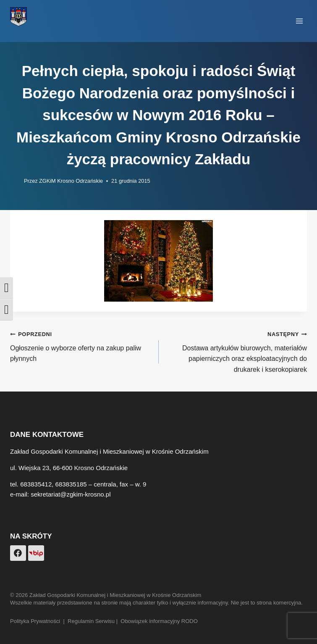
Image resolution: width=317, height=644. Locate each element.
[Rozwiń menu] (299, 21)
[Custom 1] (36, 553)
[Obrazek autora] (15, 181)
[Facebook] (18, 553)
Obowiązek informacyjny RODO (159, 621)
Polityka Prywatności (35, 621)
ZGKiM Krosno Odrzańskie (71, 181)
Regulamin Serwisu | (94, 621)
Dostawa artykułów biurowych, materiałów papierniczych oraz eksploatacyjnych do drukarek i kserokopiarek (236, 351)
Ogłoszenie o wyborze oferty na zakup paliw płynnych (81, 345)
